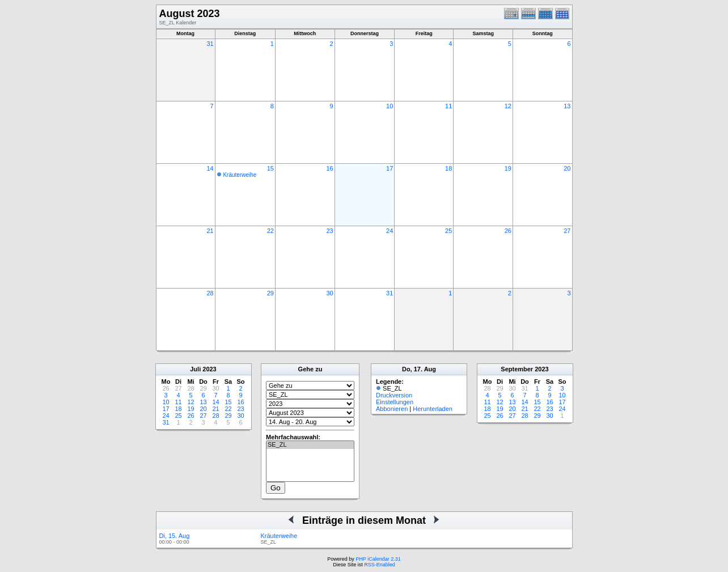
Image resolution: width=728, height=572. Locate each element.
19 (508, 168)
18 (448, 168)
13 (567, 106)
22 (270, 231)
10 (390, 106)
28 (210, 293)
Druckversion (394, 395)
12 (508, 106)
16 (329, 168)
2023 (209, 369)
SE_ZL (310, 445)
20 (567, 168)
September (517, 369)
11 (448, 106)
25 (448, 231)
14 (210, 168)
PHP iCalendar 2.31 (378, 559)
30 (329, 293)
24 (390, 231)
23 (329, 231)
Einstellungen (395, 402)
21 (210, 231)
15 (270, 168)
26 (508, 231)
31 (210, 44)
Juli (195, 369)
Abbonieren (392, 409)
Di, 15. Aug (175, 536)
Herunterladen (433, 409)
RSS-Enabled (380, 565)
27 (567, 231)
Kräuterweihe (240, 175)
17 (390, 168)
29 (270, 293)
